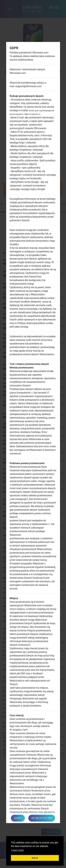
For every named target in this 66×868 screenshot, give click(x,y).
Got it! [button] (35, 858)
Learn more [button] (18, 850)
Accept (18, 818)
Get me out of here (42, 818)
